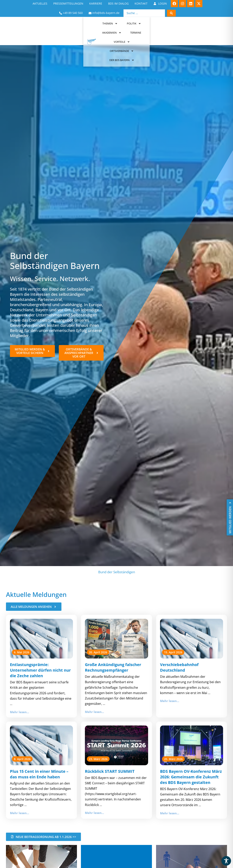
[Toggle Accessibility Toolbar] (226, 861)
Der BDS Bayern (212, 27)
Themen (52, 27)
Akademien (102, 27)
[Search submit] (171, 13)
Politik (76, 27)
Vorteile (149, 27)
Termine (126, 27)
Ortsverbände (178, 27)
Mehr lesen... (19, 712)
